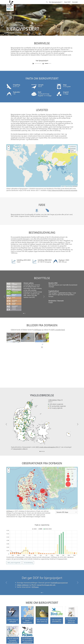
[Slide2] (42, 451)
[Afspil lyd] (33, 64)
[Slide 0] (41, 593)
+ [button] (9, 469)
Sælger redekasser (23, 587)
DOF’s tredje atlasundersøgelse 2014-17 (48, 447)
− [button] (9, 471)
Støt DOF (67, 2)
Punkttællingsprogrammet (59, 585)
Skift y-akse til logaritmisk (14, 563)
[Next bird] (82, 20)
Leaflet (63, 509)
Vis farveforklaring (28, 563)
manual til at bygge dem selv (46, 587)
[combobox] (66, 512)
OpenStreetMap (69, 509)
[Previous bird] (2, 20)
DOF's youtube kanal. (58, 330)
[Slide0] (23, 313)
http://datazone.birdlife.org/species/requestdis (63, 190)
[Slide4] (44, 451)
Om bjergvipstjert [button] (55, 2)
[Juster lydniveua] (43, 64)
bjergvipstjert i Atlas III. (20, 449)
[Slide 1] (43, 593)
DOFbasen (38, 330)
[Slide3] (43, 451)
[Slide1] (25, 313)
